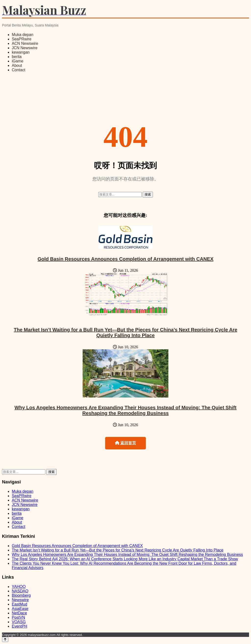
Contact (19, 70)
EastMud (19, 604)
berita (17, 57)
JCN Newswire (25, 48)
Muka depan (23, 35)
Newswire (20, 600)
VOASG (19, 622)
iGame (18, 61)
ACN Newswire (25, 43)
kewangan (21, 52)
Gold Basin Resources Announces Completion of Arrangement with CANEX (125, 259)
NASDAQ (20, 591)
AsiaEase (20, 609)
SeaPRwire (22, 39)
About (17, 65)
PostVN (18, 617)
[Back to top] (5, 639)
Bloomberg (21, 595)
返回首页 (125, 443)
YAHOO (19, 587)
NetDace (19, 613)
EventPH (19, 626)
